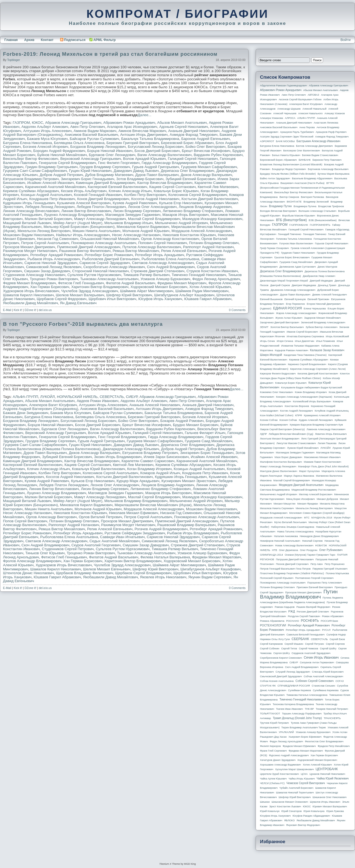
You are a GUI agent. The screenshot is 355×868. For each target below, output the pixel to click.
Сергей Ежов (337, 639)
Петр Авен (317, 564)
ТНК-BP (309, 709)
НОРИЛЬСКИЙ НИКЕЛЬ (77, 397)
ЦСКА (304, 774)
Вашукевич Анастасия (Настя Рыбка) (302, 183)
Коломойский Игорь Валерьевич (312, 401)
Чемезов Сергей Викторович (306, 783)
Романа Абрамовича (272, 621)
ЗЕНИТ (264, 327)
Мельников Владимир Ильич (129, 223)
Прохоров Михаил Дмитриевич (29, 247)
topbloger (14, 60)
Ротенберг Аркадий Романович (57, 255)
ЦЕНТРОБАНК (327, 769)
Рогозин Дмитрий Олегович (313, 612)
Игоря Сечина (285, 341)
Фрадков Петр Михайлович (334, 746)
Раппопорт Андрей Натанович (208, 247)
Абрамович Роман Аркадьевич (129, 123)
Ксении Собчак (269, 420)
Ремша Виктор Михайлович (136, 251)
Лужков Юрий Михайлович (303, 448)
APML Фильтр (105, 40)
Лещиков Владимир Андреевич (205, 207)
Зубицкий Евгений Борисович (190, 179)
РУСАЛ (326, 630)
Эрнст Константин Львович (285, 807)
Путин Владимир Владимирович (299, 594)
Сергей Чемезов (308, 649)
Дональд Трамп (327, 285)
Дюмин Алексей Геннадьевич (329, 295)
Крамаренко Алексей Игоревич (322, 415)
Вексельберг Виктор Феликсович (31, 159)
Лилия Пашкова (327, 443)
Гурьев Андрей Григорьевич (156, 167)
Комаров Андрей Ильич (160, 473)
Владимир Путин (280, 206)
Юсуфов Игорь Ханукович (160, 299)
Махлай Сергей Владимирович (154, 219)
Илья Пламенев (325, 341)
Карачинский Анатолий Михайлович (55, 187)
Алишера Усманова (271, 118)
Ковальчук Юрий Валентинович (99, 469)
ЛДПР (263, 434)
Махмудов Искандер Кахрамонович (212, 219)
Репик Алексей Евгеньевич (184, 251)
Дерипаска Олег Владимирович (188, 171)
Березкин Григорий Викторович (133, 143)
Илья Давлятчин (305, 341)
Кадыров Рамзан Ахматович (292, 350)
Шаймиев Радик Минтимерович (202, 291)
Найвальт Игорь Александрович (83, 235)
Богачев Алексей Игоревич (46, 147)
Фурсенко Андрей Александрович (289, 755)
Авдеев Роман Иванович (98, 401)
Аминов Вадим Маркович (95, 131)
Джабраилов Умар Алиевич (319, 276)
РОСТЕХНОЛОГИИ (273, 625)
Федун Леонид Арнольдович (216, 279)
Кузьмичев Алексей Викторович (84, 203)
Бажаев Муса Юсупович (47, 139)
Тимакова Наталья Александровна (307, 695)
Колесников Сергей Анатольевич (110, 473)
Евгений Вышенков (271, 299)
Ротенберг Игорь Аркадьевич (159, 255)
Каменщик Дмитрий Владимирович (106, 183)
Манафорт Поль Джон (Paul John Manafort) (323, 467)
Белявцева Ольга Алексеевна (79, 143)
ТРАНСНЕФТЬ (332, 718)
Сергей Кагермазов (271, 644)
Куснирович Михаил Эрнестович (189, 481)
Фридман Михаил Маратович (182, 283)
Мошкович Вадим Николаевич (29, 235)
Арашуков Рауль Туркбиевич (297, 132)
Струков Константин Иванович (212, 271)
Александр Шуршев (289, 109)
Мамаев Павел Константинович (323, 462)
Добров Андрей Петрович (61, 175)
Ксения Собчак (288, 420)
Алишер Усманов (335, 113)
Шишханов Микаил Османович (290, 802)
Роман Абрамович (333, 616)
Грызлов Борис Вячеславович (292, 257)
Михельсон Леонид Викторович (44, 231)
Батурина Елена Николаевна (27, 143)
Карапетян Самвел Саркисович (148, 461)
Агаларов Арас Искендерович (132, 127)
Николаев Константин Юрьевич (189, 235)
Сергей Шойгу (328, 649)
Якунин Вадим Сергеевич (210, 577)
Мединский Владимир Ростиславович (314, 490)
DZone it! (30, 310)
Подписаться (73, 40)
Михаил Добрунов (327, 499)
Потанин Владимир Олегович (214, 243)
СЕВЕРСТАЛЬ (112, 397)
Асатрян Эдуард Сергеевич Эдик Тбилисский (287, 137)
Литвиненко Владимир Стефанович (193, 211)
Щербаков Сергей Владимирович (143, 573)
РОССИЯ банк (329, 621)
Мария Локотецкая (271, 476)
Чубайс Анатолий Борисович (296, 788)
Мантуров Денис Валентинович (279, 471)
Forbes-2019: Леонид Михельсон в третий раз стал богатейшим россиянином (110, 54)
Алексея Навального (310, 113)
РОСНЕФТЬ (310, 621)
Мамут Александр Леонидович (100, 219)
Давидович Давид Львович (136, 171)
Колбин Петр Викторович (145, 195)
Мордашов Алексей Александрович (202, 231)
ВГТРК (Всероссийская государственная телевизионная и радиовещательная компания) (302, 188)
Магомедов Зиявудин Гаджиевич (133, 215)
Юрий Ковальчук (270, 811)
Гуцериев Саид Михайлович (209, 441)
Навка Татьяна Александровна (295, 532)
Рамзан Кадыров (285, 607)
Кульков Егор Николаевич (181, 203)
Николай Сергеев (312, 541)
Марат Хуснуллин (309, 471)
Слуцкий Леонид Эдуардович (293, 672)
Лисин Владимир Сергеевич (137, 211)
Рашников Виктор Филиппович (85, 251)
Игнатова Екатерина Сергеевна (305, 336)
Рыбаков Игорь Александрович (54, 259)
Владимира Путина (305, 206)
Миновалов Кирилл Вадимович (143, 227)
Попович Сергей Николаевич (163, 243)
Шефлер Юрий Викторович (129, 295)
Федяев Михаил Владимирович (29, 283)
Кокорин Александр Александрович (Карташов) (304, 397)
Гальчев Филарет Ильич (205, 433)
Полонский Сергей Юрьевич (277, 578)
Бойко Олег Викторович (205, 147)
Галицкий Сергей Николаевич (193, 159)
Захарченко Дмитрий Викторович (280, 322)
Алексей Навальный (314, 109)
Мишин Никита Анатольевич (97, 231)
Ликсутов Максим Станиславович (296, 443)
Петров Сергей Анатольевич (45, 243)
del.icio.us (45, 310)
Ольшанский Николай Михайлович (110, 239)
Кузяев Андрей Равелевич (135, 203)
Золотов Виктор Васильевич (287, 327)
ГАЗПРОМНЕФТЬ (320, 225)
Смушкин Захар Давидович (47, 271)
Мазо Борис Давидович (289, 457)
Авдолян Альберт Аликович (45, 127)
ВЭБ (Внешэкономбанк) (323, 220)
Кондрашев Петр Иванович (52, 199)
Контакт (47, 40)
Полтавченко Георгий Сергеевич (314, 578)
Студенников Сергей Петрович (68, 549)
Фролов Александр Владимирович (32, 561)
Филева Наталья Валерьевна (165, 557)
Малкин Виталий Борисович (48, 219)
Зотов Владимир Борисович (140, 179)
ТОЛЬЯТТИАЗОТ (270, 714)
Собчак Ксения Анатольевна (277, 681)
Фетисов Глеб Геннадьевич (81, 283)
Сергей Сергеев (335, 644)
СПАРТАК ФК (268, 686)
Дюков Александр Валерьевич (206, 175)
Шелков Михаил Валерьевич (80, 295)
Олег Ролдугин (309, 550)
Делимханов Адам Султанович (298, 267)
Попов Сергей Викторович (25, 521)
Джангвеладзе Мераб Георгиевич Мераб (284, 281)
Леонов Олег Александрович (153, 207)
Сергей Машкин (294, 644)
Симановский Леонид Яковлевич (54, 267)
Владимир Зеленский (316, 202)
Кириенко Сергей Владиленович (307, 364)
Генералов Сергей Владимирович (67, 163)
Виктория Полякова (313, 197)
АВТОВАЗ (313, 95)
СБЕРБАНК (300, 639)
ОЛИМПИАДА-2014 (271, 555)
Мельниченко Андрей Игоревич (181, 223)
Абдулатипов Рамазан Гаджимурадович (283, 86)
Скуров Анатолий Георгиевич (96, 545)
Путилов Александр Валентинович (152, 247)
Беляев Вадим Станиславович (320, 155)
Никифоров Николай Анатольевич (280, 541)
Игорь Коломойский (337, 336)
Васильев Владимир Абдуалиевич (312, 178)
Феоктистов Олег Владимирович (324, 741)
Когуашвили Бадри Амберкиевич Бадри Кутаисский (312, 388)
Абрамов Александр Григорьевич (73, 123)
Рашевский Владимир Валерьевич (187, 525)
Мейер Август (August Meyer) (78, 223)
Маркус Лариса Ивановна (299, 476)
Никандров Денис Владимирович (319, 536)
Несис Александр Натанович (136, 235)
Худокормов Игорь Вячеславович (31, 291)
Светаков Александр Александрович (163, 263)
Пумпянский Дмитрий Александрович (89, 247)
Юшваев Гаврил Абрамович (208, 299)
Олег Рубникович (331, 550)
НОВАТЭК (321, 546)
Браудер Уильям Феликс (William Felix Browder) (288, 174)
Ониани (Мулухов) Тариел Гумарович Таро (310, 555)
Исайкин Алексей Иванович (51, 183)
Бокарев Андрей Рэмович (182, 421)
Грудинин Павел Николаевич (298, 253)
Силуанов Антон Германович (317, 662)
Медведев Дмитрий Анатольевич (301, 485)
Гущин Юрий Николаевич (90, 171)
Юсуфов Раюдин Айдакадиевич (311, 816)
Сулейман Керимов (300, 690)
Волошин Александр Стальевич (317, 211)
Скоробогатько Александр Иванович (114, 267)
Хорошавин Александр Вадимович (280, 765)
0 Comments (237, 310)
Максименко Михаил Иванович (322, 457)
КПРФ (299, 415)
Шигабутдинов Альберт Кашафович (184, 295)
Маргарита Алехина (333, 471)
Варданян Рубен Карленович (218, 155)
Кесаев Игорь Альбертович (84, 191)
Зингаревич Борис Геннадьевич (88, 179)
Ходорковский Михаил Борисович (159, 287)
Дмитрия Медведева (304, 285)
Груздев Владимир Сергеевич (105, 167)
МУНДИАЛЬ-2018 (322, 518)
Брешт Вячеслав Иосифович (206, 151)
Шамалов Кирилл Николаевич (28, 295)
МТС (307, 518)
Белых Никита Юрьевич (286, 155)
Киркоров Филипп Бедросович (278, 374)
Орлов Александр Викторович (51, 517)
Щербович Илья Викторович (112, 299)
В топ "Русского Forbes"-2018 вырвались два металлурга (83, 324)
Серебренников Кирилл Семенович (281, 658)
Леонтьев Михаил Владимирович (280, 439)
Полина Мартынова (337, 573)
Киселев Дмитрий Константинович (318, 374)
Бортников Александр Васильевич (328, 169)
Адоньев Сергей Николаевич (184, 127)
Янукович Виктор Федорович (303, 825)
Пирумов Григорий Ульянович (330, 569)
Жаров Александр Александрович (296, 313)
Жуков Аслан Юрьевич (289, 318)
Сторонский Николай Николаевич (100, 271)
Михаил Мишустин (285, 504)
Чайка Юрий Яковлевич (332, 778)
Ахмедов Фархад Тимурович (193, 135)
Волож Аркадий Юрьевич (145, 159)
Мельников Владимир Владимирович (136, 501)
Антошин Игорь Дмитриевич (144, 135)
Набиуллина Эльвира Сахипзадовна (292, 527)
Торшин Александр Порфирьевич (302, 714)
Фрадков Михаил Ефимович (299, 746)
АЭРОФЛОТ (267, 141)
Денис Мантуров (327, 267)
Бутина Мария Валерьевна (334, 174)
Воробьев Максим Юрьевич (299, 216)
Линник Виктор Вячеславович (86, 211)
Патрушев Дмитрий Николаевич (295, 559)
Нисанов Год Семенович (57, 239)
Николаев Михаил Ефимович (134, 513)
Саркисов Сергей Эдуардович (105, 263)
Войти (346, 40)
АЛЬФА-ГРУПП (26, 397)
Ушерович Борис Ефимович (305, 737)
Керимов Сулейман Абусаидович (31, 191)
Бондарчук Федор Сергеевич (289, 169)
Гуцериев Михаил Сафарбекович (209, 167)
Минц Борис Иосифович (301, 499)
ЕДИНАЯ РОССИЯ (287, 308)
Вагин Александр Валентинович (165, 155)
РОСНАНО (293, 621)
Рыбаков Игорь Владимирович (193, 533)
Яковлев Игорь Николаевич (163, 577)
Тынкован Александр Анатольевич (109, 279)
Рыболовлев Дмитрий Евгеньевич (111, 259)
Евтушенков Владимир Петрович (31, 179)
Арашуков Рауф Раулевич (331, 132)
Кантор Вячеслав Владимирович (165, 183)
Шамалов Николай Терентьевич (295, 793)
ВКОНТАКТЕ (294, 202)
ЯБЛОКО (289, 820)
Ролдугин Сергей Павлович (304, 616)
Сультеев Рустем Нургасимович (94, 275)
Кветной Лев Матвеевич (218, 187)
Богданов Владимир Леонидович (98, 147)
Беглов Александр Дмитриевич (314, 146)
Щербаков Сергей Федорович (62, 299)
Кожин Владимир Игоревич (311, 392)
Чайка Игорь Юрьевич (302, 779)
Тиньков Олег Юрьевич (45, 553)
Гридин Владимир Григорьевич (51, 167)
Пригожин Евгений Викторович (315, 587)
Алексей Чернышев (285, 113)
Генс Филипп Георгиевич (119, 163)
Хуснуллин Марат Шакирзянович (295, 769)
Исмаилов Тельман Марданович (300, 346)
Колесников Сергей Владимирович (198, 195)
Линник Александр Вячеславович (31, 211)
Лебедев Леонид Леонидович (50, 207)
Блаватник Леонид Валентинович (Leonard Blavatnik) (291, 165)
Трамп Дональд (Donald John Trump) (297, 718)
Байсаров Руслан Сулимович (94, 139)
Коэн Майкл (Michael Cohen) (277, 415)
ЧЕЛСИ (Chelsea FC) (272, 783)
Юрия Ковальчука (314, 811)
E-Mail (7, 310)
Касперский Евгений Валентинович (117, 187)
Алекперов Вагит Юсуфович (53, 405)
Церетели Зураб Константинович (279, 774)
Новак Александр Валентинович (294, 546)
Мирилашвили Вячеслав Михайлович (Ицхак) (153, 505)
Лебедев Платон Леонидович (101, 207)
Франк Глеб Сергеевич (273, 751)
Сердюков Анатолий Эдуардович (311, 653)
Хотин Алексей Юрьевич (210, 287)
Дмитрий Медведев (321, 281)
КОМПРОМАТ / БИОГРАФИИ (177, 14)
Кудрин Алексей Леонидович (316, 420)
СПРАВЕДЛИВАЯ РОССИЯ (294, 686)
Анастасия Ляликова (326, 123)
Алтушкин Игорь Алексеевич (47, 131)
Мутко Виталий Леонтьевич (290, 522)
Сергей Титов (289, 649)
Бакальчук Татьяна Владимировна (150, 139)
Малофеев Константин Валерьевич (281, 462)
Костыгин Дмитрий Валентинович (210, 199)
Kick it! (18, 310)
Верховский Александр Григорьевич (91, 159)
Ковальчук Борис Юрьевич (176, 191)
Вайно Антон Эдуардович (275, 178)
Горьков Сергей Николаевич (332, 244)
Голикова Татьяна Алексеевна (294, 239)
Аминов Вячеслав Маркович (142, 131)
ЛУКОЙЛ (48, 397)
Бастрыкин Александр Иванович (319, 141)
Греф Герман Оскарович (274, 248)
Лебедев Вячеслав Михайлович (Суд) (291, 434)
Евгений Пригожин (318, 299)
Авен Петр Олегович (88, 127)
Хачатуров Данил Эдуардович (278, 760)
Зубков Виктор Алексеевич (322, 327)
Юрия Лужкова (335, 811)
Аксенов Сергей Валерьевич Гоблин (300, 99)
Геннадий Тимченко (290, 234)
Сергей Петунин (314, 644)
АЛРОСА (290, 118)
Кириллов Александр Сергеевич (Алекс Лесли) (318, 369)
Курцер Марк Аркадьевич (138, 481)
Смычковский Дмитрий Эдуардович (281, 676)
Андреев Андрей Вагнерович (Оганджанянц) (41, 409)
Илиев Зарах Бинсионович (166, 457)
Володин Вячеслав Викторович (278, 211)
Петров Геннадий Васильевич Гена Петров (285, 569)
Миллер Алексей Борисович (316, 494)
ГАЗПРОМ (21, 123)
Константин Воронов (297, 406)
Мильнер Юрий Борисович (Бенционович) (79, 227)
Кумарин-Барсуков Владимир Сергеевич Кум (316, 425)
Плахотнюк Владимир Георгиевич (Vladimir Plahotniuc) (292, 573)
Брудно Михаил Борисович (196, 425)
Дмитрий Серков (280, 285)
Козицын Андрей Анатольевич (46, 195)
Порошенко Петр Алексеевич (325, 583)
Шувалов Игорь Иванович (325, 802)
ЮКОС (38, 123)
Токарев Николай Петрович (332, 709)
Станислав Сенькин (324, 686)
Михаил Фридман (308, 504)
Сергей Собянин (270, 649)
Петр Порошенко (335, 564)
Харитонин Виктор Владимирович (100, 287)
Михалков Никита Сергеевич (277, 508)
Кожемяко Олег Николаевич (276, 392)
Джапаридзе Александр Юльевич (131, 449)
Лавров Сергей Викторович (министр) (282, 429)
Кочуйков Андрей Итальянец (332, 411)
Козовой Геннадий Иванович (98, 195)
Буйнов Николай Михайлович (62, 155)
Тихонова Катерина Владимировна (293, 704)
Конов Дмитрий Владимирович (103, 199)
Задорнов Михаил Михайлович (323, 318)
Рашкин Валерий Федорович (313, 607)
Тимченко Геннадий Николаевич (199, 275)
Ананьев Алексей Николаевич (155, 405)
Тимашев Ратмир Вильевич (146, 275)
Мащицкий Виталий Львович (27, 223)
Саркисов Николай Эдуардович (51, 263)
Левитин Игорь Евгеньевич (331, 434)
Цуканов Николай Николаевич (327, 774)
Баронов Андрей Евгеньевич (206, 139)
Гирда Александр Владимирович (169, 163)
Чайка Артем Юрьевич (273, 779)
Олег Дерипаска (288, 550)
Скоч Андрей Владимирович (171, 267)
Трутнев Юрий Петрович (274, 723)
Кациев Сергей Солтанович (172, 187)
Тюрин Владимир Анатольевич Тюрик (304, 728)
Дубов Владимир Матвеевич (109, 175)
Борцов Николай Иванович (110, 151)
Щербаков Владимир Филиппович (85, 573)
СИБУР (132, 397)
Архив (29, 40)
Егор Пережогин (295, 304)
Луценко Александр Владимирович (74, 215)
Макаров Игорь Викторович (186, 215)
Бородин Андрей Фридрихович (59, 151)
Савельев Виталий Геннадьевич (306, 635)
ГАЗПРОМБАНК (298, 225)
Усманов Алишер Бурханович (165, 279)
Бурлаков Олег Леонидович (112, 155)
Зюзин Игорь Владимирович (118, 457)
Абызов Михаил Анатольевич (182, 123)
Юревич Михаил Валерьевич (330, 807)
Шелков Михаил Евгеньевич (107, 569)
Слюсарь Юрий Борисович (328, 672)
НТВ (275, 550)
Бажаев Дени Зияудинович (26, 413)
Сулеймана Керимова (326, 690)
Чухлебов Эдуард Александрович (90, 291)
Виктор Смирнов (289, 197)
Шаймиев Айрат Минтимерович (147, 291)
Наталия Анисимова (286, 536)
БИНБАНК (305, 160)
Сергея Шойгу (282, 653)
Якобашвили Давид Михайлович (30, 303)
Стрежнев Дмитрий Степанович (158, 271)
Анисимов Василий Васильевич (91, 135)
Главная (11, 40)
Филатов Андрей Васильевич (131, 283)
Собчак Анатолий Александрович (323, 676)
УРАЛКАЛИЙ (286, 732)
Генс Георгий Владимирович (122, 437)
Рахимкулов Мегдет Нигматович (30, 251)
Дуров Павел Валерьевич (157, 175)
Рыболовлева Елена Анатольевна (170, 259)
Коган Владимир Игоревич (150, 469)
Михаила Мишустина (332, 504)
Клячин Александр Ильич (130, 191)
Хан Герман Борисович (50, 287)
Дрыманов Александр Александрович (293, 290)
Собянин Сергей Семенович (315, 681)
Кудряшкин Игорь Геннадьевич (29, 203)
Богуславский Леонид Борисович (156, 147)
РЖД (292, 611)
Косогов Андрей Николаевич (155, 199)
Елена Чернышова (315, 309)
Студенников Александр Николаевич (34, 275)
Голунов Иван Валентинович (296, 244)
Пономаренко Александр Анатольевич (104, 243)
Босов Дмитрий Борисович (157, 151)
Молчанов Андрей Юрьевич (146, 231)
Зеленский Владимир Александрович (323, 322)
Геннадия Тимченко (315, 234)
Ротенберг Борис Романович (109, 255)
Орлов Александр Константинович (170, 239)
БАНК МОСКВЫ (286, 141)
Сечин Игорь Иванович (321, 658)
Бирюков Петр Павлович (327, 160)
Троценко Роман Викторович (54, 279)
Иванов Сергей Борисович (302, 332)
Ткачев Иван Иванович (290, 709)
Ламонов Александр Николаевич (326, 429)
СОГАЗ (340, 681)
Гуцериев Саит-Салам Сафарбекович (35, 171)
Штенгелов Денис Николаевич (28, 573)
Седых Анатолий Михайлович (114, 541)
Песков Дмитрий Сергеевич (292, 564)
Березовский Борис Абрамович (187, 143)
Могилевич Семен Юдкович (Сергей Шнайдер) (317, 513)
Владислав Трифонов (331, 206)
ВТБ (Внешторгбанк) (292, 220)
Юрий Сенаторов (291, 811)
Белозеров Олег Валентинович (302, 151)
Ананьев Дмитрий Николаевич (194, 131)
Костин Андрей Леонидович (297, 411)
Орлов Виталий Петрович (100, 517)
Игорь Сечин (267, 341)
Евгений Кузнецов (295, 299)
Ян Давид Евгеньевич (78, 303)
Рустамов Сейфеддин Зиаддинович (135, 533)
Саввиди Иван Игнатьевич (122, 537)
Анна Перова (307, 127)
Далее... (144, 115)
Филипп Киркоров (270, 746)
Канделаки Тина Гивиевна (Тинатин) (305, 355)
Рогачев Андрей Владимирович (161, 529)
